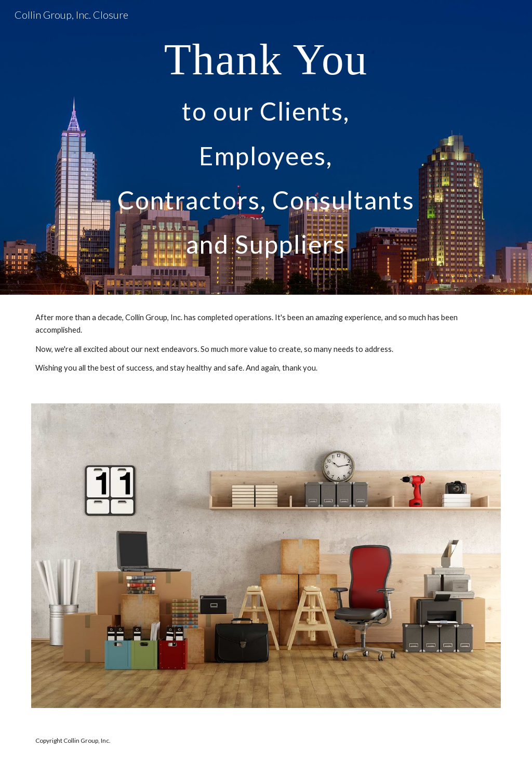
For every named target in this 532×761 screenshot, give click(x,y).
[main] (266, 147)
